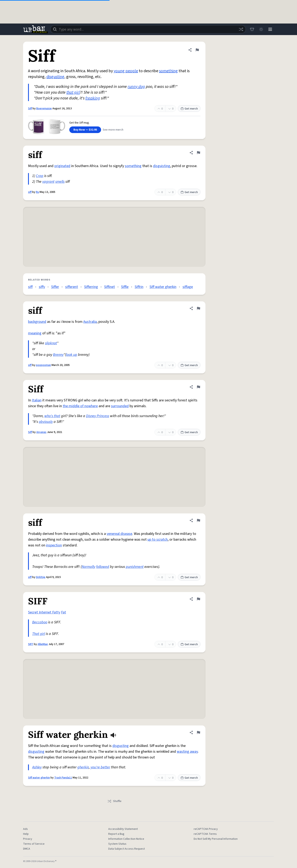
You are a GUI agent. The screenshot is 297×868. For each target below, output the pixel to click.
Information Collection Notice (126, 839)
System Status (117, 844)
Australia (90, 322)
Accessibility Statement (123, 829)
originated (62, 166)
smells (60, 182)
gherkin (83, 767)
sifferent (72, 287)
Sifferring (91, 287)
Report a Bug (116, 834)
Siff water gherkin (163, 287)
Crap (40, 176)
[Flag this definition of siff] (198, 153)
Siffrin (139, 287)
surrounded (120, 406)
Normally (88, 567)
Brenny (58, 355)
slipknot (51, 343)
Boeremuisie (44, 108)
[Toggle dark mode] (261, 29)
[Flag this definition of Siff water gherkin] (198, 732)
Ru (37, 192)
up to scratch (158, 540)
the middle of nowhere (80, 406)
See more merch (113, 130)
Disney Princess (98, 416)
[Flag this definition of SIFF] (198, 599)
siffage (188, 287)
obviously (46, 422)
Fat (64, 612)
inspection (54, 545)
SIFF (31, 644)
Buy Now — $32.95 (85, 130)
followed (103, 567)
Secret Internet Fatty (44, 612)
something (168, 71)
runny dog (136, 87)
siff (30, 192)
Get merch (189, 109)
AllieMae (43, 644)
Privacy (28, 839)
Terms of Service (34, 844)
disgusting (55, 77)
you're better (100, 767)
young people (126, 71)
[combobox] (148, 29)
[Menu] (270, 29)
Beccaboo (40, 622)
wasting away (187, 752)
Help (26, 834)
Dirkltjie (41, 577)
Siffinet (110, 287)
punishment (135, 567)
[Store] (252, 29)
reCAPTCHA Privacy (206, 829)
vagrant (48, 182)
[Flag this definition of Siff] (197, 50)
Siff (30, 108)
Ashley (37, 767)
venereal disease (119, 534)
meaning (35, 333)
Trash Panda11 (63, 778)
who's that (52, 416)
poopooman (43, 365)
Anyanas (41, 432)
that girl (73, 92)
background (37, 322)
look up (72, 355)
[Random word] (241, 29)
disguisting (162, 166)
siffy (42, 287)
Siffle (125, 287)
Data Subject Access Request (127, 849)
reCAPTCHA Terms (205, 834)
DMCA (27, 849)
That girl (39, 634)
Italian (37, 400)
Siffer (55, 287)
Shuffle (114, 801)
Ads (25, 829)
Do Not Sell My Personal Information (216, 839)
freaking (93, 98)
